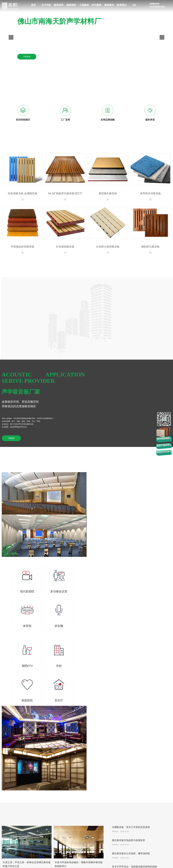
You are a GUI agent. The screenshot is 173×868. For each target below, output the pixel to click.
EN (134, 5)
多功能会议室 (130, 838)
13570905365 (160, 5)
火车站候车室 (130, 860)
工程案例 (84, 5)
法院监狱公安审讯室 (132, 857)
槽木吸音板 (82, 834)
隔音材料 (71, 5)
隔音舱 (104, 849)
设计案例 (97, 5)
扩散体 (81, 864)
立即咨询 (27, 57)
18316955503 (21, 834)
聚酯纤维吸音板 (84, 860)
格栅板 (81, 838)
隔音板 (104, 834)
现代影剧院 (129, 834)
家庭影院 (128, 864)
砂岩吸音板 (82, 857)
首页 (33, 5)
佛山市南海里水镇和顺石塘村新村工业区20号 (27, 841)
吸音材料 (59, 5)
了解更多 (11, 438)
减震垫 (104, 842)
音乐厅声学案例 (130, 853)
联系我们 (122, 5)
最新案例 (151, 834)
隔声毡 (104, 838)
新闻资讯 (109, 5)
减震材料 (105, 845)
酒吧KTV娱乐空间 (131, 849)
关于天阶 (46, 5)
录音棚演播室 (130, 845)
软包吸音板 (82, 849)
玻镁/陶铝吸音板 (84, 842)
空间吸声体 (82, 853)
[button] (11, 37)
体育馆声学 (129, 842)
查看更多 (121, 733)
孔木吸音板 (82, 845)
